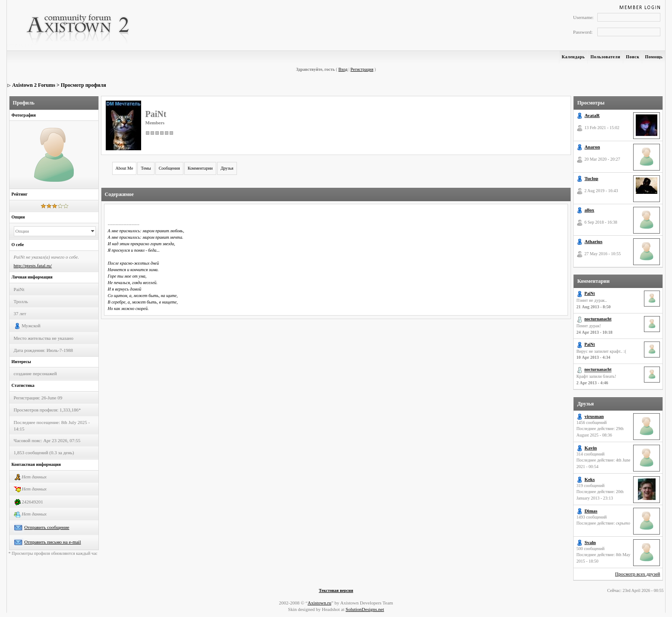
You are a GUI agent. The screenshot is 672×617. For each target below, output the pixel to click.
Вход (343, 69)
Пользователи (605, 57)
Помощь (654, 57)
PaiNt (590, 293)
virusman (594, 416)
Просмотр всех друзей (637, 574)
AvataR (592, 115)
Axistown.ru (320, 603)
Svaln (590, 542)
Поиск (633, 57)
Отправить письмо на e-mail (52, 542)
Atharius (593, 241)
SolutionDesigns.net (365, 609)
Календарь (573, 57)
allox (589, 210)
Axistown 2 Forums (34, 85)
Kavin (591, 448)
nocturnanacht (598, 319)
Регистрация (362, 69)
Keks (590, 479)
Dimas (591, 511)
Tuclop (591, 178)
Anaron (592, 147)
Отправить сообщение (47, 527)
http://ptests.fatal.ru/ (33, 266)
